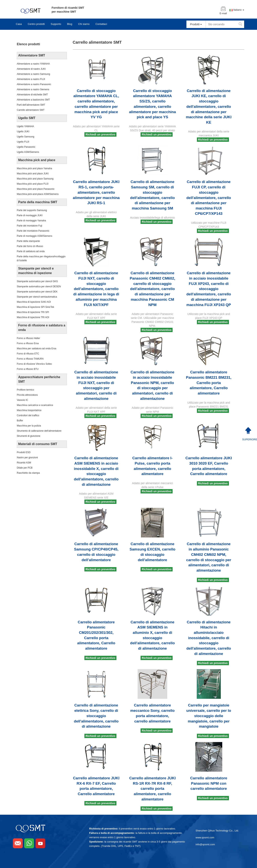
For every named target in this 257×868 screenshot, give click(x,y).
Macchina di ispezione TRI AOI (33, 317)
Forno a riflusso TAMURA (30, 359)
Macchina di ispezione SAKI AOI (34, 302)
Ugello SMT (27, 118)
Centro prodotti (36, 24)
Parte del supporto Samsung (32, 210)
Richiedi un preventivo (100, 134)
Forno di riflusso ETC (28, 354)
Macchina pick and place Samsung (35, 179)
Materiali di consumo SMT (38, 444)
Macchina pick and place (37, 160)
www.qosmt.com (205, 837)
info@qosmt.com (205, 844)
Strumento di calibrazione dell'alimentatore (39, 431)
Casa (19, 24)
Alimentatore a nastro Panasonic (34, 84)
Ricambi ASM (24, 463)
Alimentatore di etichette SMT (32, 95)
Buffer (20, 421)
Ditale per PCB (25, 468)
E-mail (223, 13)
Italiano (239, 10)
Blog (70, 24)
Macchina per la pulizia (29, 426)
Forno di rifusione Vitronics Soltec (34, 364)
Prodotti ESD (24, 452)
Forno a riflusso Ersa (28, 343)
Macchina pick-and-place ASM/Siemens (38, 194)
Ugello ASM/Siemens (28, 152)
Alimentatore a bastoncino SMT (33, 100)
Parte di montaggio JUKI (30, 215)
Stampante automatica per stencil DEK (37, 292)
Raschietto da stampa (28, 473)
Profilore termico (25, 390)
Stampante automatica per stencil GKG (37, 281)
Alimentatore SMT (32, 55)
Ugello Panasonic (26, 147)
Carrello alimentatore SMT (31, 110)
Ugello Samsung (26, 137)
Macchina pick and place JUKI (33, 174)
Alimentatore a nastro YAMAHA (33, 64)
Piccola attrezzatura (27, 395)
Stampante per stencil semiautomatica (37, 297)
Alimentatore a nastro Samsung (33, 74)
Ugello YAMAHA (25, 126)
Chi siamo (84, 24)
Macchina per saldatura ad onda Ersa (36, 349)
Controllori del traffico (28, 415)
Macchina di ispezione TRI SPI (33, 312)
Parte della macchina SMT (38, 202)
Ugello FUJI (23, 142)
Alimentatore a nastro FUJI (31, 79)
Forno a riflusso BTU (28, 369)
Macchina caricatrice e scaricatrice (35, 405)
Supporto (56, 24)
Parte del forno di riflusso (30, 246)
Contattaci (101, 24)
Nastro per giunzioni (27, 457)
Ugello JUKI (23, 132)
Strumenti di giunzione (29, 436)
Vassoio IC (22, 400)
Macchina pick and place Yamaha (34, 168)
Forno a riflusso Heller (28, 338)
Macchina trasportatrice (29, 410)
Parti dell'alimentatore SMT (31, 105)
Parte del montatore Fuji (29, 226)
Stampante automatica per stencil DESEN (39, 287)
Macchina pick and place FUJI (33, 184)
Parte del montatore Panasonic (33, 231)
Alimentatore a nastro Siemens (33, 89)
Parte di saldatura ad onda (31, 251)
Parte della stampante (28, 241)
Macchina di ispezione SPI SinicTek (35, 307)
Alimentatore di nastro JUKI (31, 69)
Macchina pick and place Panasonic (36, 189)
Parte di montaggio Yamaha (31, 221)
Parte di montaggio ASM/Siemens (34, 236)
